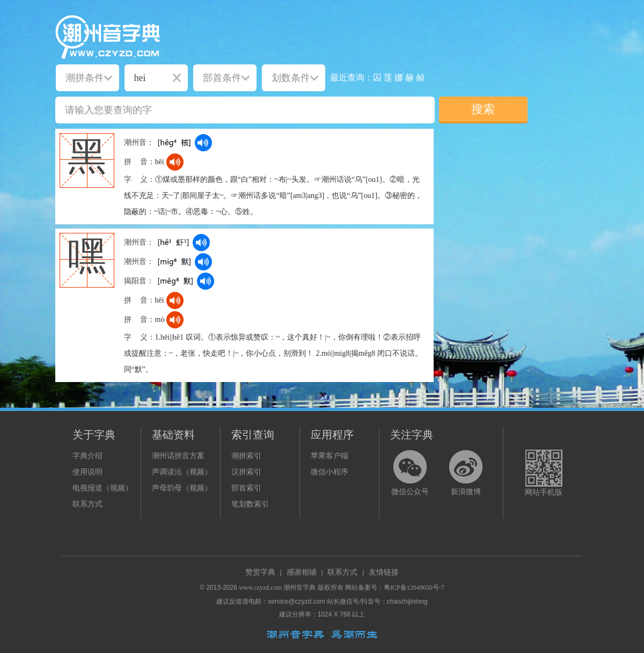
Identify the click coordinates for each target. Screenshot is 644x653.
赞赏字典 (260, 572)
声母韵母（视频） (182, 488)
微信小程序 (330, 472)
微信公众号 (410, 492)
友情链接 (384, 572)
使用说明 (87, 472)
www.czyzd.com (260, 588)
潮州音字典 (299, 588)
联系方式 (87, 504)
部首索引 (246, 488)
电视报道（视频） (103, 488)
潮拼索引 (246, 456)
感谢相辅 (302, 572)
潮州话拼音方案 (178, 456)
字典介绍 (87, 456)
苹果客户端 (330, 456)
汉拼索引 (246, 472)
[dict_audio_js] (203, 143)
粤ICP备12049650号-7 (414, 588)
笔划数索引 (250, 504)
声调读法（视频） (182, 472)
